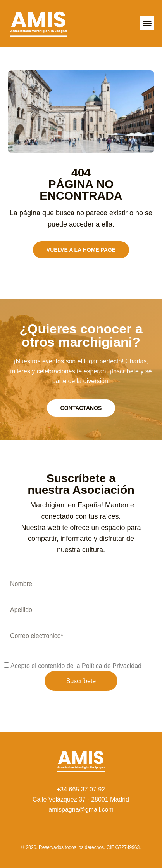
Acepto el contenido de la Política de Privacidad (76, 666)
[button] (147, 23)
